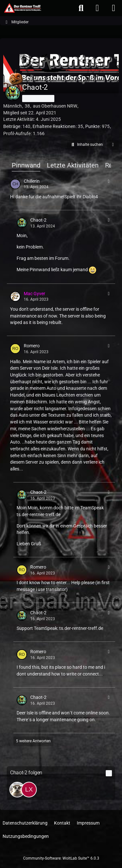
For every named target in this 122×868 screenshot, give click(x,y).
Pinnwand (26, 165)
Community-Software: (61, 858)
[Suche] (81, 8)
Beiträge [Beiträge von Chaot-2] (12, 126)
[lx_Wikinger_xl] (29, 790)
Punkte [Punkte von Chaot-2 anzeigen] (92, 126)
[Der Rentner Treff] (22, 8)
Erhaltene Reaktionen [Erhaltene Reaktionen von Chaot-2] (54, 126)
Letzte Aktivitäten (73, 165)
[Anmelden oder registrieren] (97, 8)
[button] (86, 145)
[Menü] (114, 8)
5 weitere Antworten (33, 741)
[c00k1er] (17, 790)
